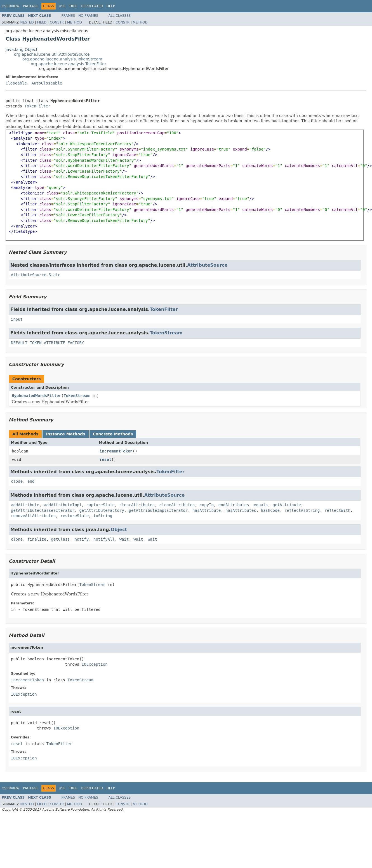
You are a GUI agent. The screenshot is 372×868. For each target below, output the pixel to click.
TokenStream (166, 333)
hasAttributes (241, 510)
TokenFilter (37, 106)
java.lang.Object (22, 50)
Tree (73, 6)
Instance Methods (65, 434)
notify (82, 539)
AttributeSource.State (36, 275)
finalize (37, 539)
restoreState (75, 516)
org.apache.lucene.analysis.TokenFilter (69, 64)
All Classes (120, 16)
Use (62, 6)
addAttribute (25, 505)
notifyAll (104, 539)
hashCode (270, 510)
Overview (11, 6)
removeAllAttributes (33, 516)
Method (75, 22)
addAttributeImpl (63, 505)
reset (105, 459)
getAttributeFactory (102, 510)
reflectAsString (302, 510)
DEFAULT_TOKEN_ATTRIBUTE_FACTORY (47, 343)
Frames (68, 16)
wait (124, 539)
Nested (27, 22)
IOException (95, 664)
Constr (57, 22)
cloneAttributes (177, 505)
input (17, 319)
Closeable (16, 83)
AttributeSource (207, 265)
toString (103, 516)
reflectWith (337, 510)
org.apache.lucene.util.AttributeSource (52, 54)
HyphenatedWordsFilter (37, 396)
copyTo (207, 505)
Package (31, 6)
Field (42, 22)
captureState (101, 505)
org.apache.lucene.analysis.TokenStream (62, 59)
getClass (60, 539)
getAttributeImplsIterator (158, 510)
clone (17, 539)
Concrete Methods (113, 434)
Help (111, 6)
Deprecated (92, 6)
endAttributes (234, 505)
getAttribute (287, 505)
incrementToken (116, 451)
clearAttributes (137, 505)
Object (119, 530)
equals (261, 505)
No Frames (88, 16)
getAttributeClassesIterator (43, 510)
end (31, 481)
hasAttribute (207, 510)
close (17, 481)
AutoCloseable (47, 83)
